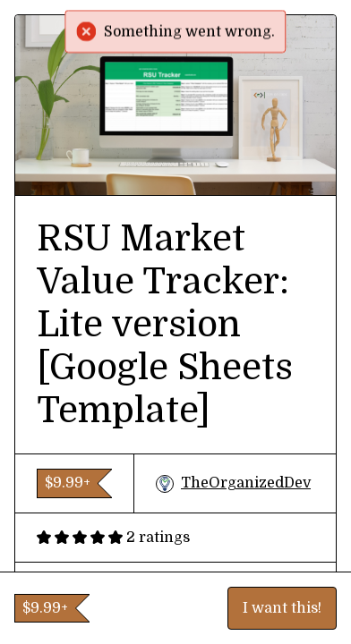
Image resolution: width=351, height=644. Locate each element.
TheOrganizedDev (233, 484)
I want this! (282, 608)
